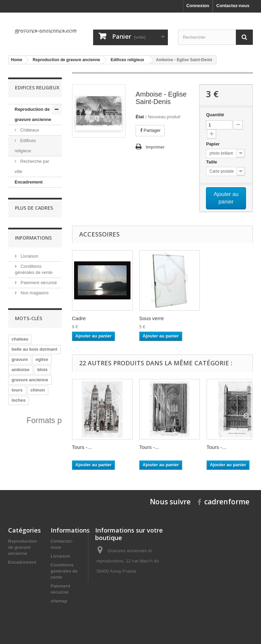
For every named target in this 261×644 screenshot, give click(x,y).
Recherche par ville (32, 166)
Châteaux (29, 130)
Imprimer (155, 147)
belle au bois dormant (34, 349)
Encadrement (29, 182)
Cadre (79, 318)
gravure (20, 359)
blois (42, 370)
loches (19, 400)
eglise (42, 359)
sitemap (59, 601)
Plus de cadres (34, 208)
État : (141, 117)
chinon (38, 390)
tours (17, 390)
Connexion (198, 6)
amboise (21, 370)
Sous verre (152, 318)
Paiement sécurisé (38, 283)
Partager (150, 130)
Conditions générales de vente (64, 571)
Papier (213, 144)
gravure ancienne (30, 380)
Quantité (215, 115)
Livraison (29, 256)
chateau (20, 339)
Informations (33, 238)
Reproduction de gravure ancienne (33, 114)
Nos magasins (34, 293)
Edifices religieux (25, 146)
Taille (212, 162)
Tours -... (82, 447)
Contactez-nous (233, 6)
